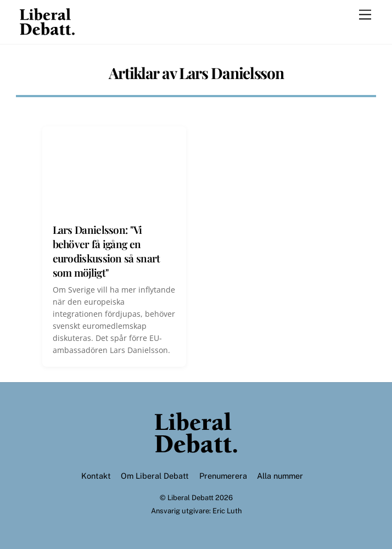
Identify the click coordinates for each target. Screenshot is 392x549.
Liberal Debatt (191, 498)
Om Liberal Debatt (155, 476)
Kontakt (96, 476)
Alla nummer (280, 476)
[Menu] (365, 15)
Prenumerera (223, 476)
